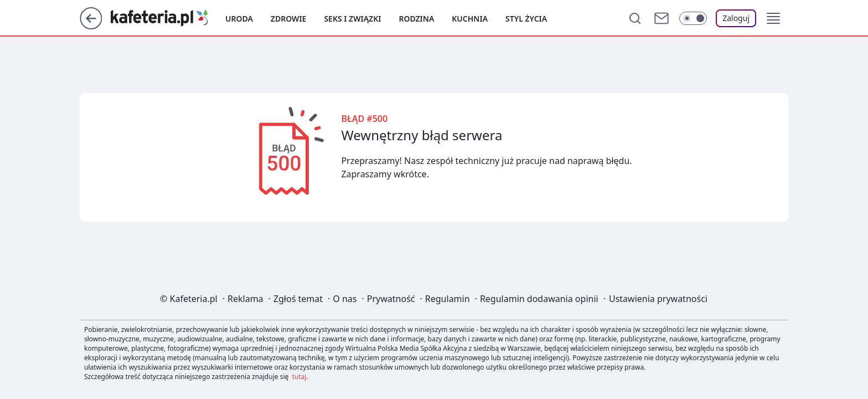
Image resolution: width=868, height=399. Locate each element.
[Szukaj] (635, 18)
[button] (773, 18)
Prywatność (391, 299)
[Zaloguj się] (736, 18)
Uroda (239, 19)
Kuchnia (470, 19)
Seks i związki (352, 19)
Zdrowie (289, 19)
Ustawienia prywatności (658, 299)
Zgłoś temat (298, 299)
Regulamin (448, 299)
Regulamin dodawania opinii (539, 299)
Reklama (246, 299)
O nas (345, 299)
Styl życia (526, 19)
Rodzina (416, 19)
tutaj (299, 377)
